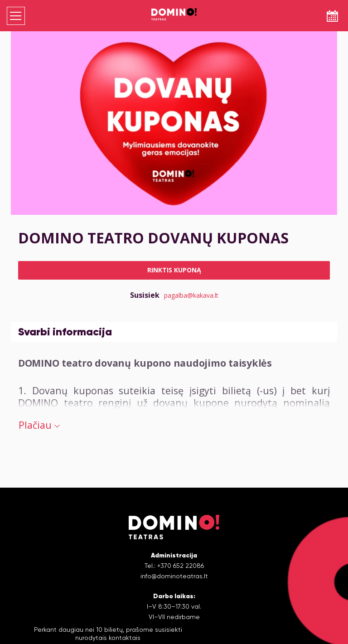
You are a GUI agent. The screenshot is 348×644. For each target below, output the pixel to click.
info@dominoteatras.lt (174, 576)
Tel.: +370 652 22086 (174, 566)
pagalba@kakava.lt (191, 295)
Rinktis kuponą (174, 270)
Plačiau (39, 425)
